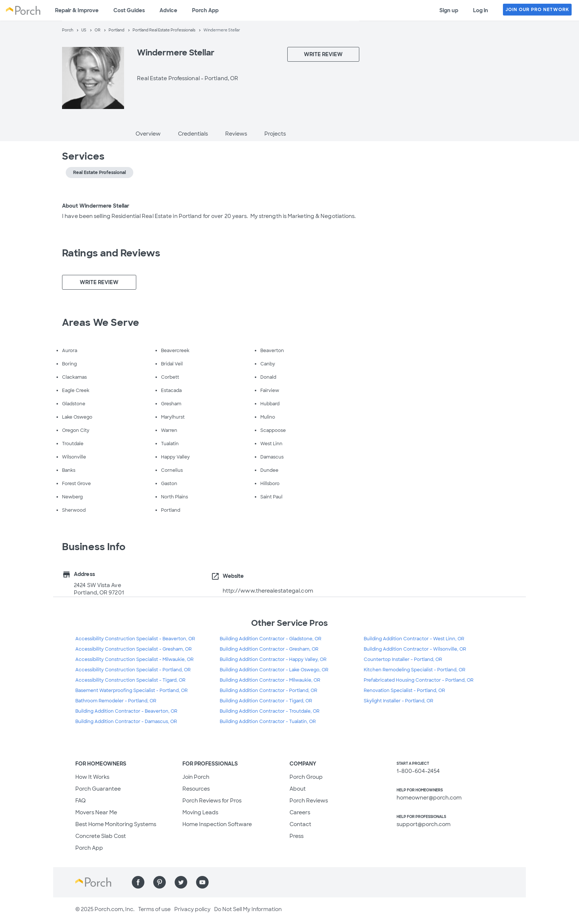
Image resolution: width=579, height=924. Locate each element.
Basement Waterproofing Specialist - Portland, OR (131, 691)
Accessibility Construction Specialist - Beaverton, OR (135, 639)
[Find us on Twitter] (181, 882)
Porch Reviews (309, 801)
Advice (168, 10)
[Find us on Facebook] (138, 882)
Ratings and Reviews (111, 253)
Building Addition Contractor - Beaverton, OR (126, 711)
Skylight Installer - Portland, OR (398, 701)
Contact (300, 824)
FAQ (80, 801)
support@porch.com (424, 824)
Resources (196, 789)
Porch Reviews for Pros (212, 801)
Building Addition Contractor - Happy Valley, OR (273, 659)
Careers (300, 812)
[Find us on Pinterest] (160, 882)
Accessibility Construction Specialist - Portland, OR (133, 670)
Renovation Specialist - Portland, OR (404, 691)
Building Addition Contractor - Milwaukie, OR (270, 680)
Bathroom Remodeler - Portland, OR (116, 701)
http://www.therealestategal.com (268, 591)
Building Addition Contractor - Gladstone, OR (270, 639)
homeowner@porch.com (429, 798)
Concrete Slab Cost (101, 836)
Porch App (205, 10)
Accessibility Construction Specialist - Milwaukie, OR (134, 659)
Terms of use (154, 909)
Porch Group (306, 777)
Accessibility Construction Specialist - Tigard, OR (130, 680)
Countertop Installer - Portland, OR (403, 659)
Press (297, 836)
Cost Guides (129, 10)
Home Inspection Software (217, 824)
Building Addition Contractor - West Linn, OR (414, 639)
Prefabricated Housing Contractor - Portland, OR (419, 680)
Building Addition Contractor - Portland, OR (268, 691)
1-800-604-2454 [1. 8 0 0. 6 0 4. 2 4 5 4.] (418, 771)
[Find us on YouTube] (202, 882)
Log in (481, 10)
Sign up (449, 10)
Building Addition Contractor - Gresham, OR (269, 649)
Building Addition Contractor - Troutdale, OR (270, 711)
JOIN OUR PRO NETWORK (537, 10)
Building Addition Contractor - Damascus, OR (126, 722)
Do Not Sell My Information (248, 909)
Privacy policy (192, 909)
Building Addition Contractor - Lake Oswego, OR (274, 670)
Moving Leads (200, 812)
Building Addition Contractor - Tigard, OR (266, 701)
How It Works (92, 777)
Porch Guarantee (98, 789)
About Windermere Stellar (96, 206)
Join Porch (196, 777)
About (298, 789)
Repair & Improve (77, 10)
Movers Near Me (96, 812)
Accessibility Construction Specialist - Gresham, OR (133, 649)
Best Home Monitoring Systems (116, 824)
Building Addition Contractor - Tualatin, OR (268, 722)
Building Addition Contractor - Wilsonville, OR (415, 649)
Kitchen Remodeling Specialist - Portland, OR (414, 670)
